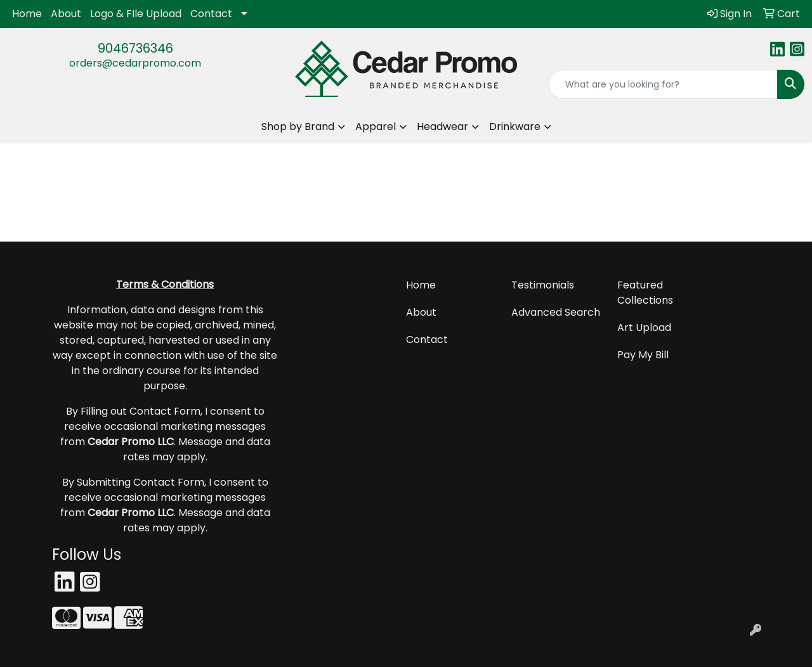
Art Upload (644, 327)
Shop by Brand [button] (298, 126)
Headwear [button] (442, 126)
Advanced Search (556, 312)
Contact (211, 14)
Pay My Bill (643, 355)
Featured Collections (645, 293)
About (66, 14)
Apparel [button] (376, 126)
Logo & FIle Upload (136, 14)
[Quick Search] (663, 84)
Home (27, 14)
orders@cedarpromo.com (135, 63)
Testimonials (543, 285)
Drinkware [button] (515, 126)
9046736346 (135, 48)
